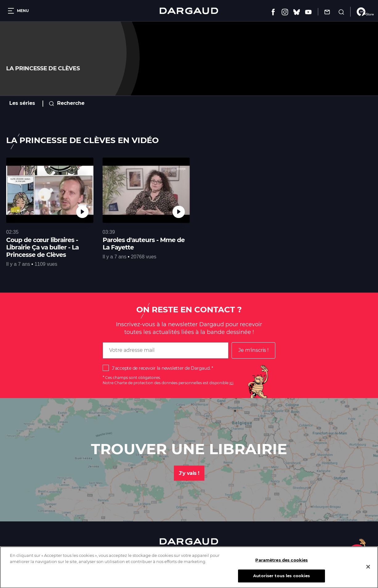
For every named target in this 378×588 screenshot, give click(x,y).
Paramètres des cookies (281, 564)
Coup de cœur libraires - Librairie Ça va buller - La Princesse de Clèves (42, 247)
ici (231, 383)
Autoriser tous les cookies (281, 580)
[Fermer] (368, 571)
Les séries (22, 103)
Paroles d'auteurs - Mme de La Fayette (144, 244)
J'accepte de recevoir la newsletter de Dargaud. (161, 368)
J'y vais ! (189, 473)
